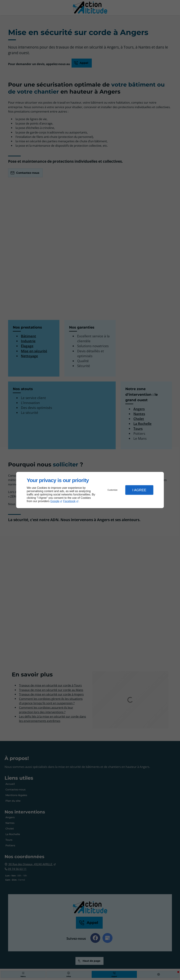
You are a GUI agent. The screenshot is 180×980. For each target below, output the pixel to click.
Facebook (69, 501)
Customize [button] (113, 490)
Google (55, 501)
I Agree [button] (139, 490)
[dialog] (90, 490)
